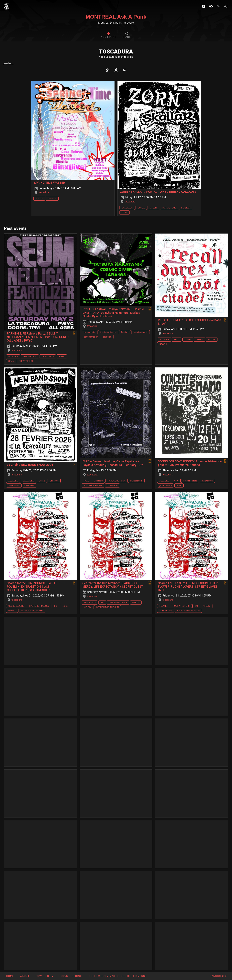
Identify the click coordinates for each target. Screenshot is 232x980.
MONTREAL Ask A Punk (116, 17)
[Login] (226, 6)
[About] (204, 6)
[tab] (108, 35)
